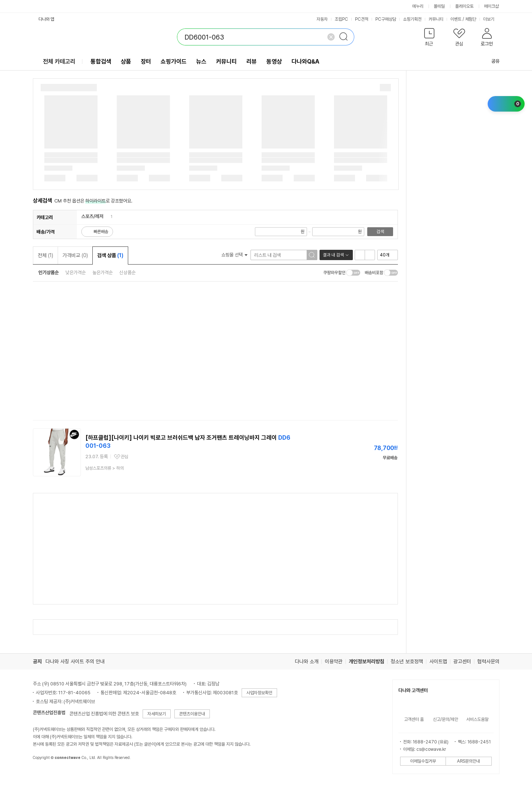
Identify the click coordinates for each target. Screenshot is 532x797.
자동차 (322, 19)
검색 (380, 232)
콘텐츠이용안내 (192, 714)
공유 (491, 61)
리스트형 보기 (360, 255)
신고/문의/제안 (446, 719)
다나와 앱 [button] (46, 19)
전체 (45, 255)
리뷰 (252, 62)
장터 (146, 62)
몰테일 (439, 6)
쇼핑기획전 (412, 19)
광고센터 (462, 661)
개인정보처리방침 (366, 661)
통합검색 (101, 62)
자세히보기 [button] (157, 714)
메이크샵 (491, 6)
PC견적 (362, 19)
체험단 (471, 19)
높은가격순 (103, 273)
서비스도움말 (477, 719)
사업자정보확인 (259, 693)
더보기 (491, 19)
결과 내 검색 (333, 255)
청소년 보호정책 (407, 661)
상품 (126, 62)
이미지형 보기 (370, 255)
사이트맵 (438, 661)
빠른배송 (101, 232)
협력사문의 (488, 661)
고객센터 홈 (414, 719)
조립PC (341, 19)
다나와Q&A (305, 62)
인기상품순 (49, 273)
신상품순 (127, 273)
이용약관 (334, 661)
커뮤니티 (436, 19)
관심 (125, 457)
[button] (429, 39)
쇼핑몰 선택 (234, 255)
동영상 (274, 62)
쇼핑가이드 (174, 62)
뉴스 (201, 62)
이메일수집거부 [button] (423, 761)
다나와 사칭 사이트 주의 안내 (75, 661)
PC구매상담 (386, 19)
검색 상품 (110, 255)
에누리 (418, 6)
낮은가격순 (76, 273)
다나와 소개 (307, 661)
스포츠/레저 (92, 216)
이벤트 (456, 19)
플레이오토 (464, 6)
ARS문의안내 (468, 761)
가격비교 (75, 255)
